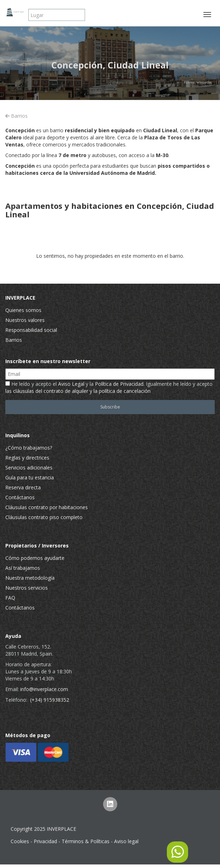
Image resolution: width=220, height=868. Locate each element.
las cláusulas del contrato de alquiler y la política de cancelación (78, 391)
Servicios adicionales (29, 468)
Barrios (16, 116)
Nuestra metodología (30, 578)
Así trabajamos (23, 568)
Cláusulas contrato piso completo (44, 517)
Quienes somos (23, 310)
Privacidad (45, 841)
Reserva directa (23, 487)
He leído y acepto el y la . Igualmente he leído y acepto (109, 387)
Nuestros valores (25, 320)
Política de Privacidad (119, 384)
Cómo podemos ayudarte (35, 558)
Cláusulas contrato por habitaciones (47, 507)
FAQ (10, 598)
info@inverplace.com (44, 689)
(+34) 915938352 (50, 700)
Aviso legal (126, 841)
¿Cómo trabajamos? (29, 448)
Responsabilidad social (31, 330)
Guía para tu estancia (30, 477)
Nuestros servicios (27, 588)
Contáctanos (20, 497)
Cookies (20, 841)
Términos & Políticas (86, 841)
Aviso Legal (71, 384)
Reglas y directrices (27, 458)
